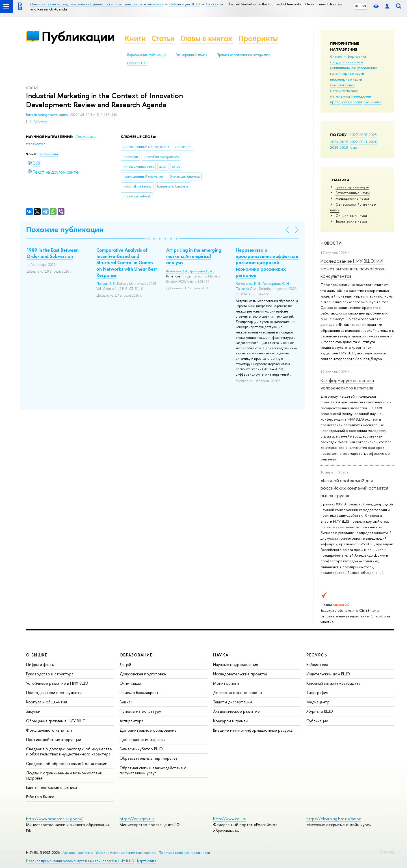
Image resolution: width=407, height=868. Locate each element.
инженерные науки (346, 79)
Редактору (387, 852)
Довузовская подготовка (143, 674)
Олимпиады (130, 683)
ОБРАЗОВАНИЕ (136, 655)
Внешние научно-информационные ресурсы (253, 730)
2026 (363, 135)
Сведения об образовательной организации (67, 763)
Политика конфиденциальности (184, 853)
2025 (373, 135)
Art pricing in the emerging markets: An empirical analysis (194, 256)
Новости (331, 243)
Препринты (258, 38)
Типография (317, 693)
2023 (344, 142)
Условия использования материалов (126, 853)
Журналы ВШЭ (320, 711)
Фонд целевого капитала (49, 730)
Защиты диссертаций (232, 702)
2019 (334, 147)
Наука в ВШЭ (137, 63)
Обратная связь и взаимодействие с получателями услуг (153, 770)
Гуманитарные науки (352, 187)
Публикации (78, 36)
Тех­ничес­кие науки (351, 221)
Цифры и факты (40, 665)
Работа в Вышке (40, 797)
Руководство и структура (50, 674)
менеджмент (362, 96)
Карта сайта (147, 861)
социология (352, 102)
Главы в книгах (206, 38)
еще (354, 147)
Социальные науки (351, 216)
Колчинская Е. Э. (248, 284)
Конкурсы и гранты (231, 721)
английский (49, 154)
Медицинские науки (352, 198)
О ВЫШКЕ (37, 655)
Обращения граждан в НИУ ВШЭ (56, 721)
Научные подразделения (236, 665)
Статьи (163, 38)
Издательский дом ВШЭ (328, 674)
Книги (135, 38)
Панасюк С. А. (246, 289)
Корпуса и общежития (46, 702)
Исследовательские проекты (240, 674)
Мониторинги (226, 683)
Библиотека (317, 665)
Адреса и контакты (78, 853)
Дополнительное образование (148, 730)
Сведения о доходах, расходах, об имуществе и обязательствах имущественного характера (69, 751)
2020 (373, 142)
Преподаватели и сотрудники (54, 693)
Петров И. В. (106, 284)
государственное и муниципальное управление (354, 65)
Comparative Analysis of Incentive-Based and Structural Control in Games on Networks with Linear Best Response (127, 262)
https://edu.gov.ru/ (137, 819)
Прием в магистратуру (140, 711)
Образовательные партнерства (149, 758)
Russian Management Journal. (48, 115)
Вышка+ (126, 702)
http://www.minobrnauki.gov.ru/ (55, 819)
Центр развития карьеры (142, 739)
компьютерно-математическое (344, 88)
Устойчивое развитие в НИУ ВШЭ (57, 683)
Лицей (125, 665)
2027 (354, 135)
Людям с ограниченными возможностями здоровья (64, 775)
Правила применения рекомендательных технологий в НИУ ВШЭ (80, 861)
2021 (363, 142)
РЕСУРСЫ (317, 655)
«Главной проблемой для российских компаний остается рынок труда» (354, 488)
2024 (334, 142)
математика (340, 96)
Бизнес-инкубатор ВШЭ (141, 749)
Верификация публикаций (147, 55)
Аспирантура (131, 721)
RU (357, 6)
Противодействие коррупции (54, 739)
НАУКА (221, 655)
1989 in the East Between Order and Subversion (53, 253)
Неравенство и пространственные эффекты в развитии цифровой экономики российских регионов (267, 262)
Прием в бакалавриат (139, 693)
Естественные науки (353, 193)
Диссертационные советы (238, 693)
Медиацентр (318, 702)
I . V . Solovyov (37, 121)
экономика (373, 102)
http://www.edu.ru (230, 819)
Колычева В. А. (177, 271)
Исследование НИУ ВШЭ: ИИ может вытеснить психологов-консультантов (353, 268)
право (335, 102)
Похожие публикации (65, 230)
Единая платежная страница (52, 787)
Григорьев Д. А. (202, 271)
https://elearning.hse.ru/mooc (334, 819)
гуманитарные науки (347, 73)
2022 (354, 142)
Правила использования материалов (243, 55)
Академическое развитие (236, 711)
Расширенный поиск (191, 55)
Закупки (33, 711)
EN (364, 6)
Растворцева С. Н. (276, 284)
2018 (344, 147)
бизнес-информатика (348, 56)
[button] (148, 239)
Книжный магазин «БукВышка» (334, 683)
